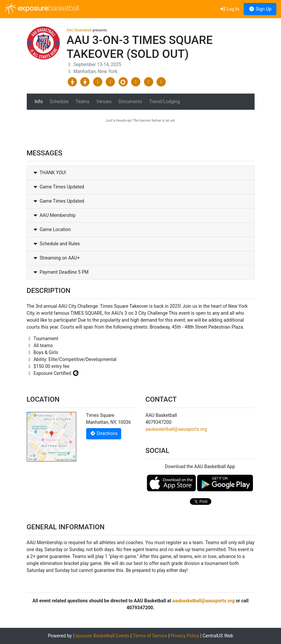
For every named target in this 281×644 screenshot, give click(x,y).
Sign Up (260, 9)
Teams (83, 101)
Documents (130, 101)
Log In (229, 9)
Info (39, 101)
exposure (42, 9)
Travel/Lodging (164, 101)
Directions (104, 433)
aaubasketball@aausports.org (176, 429)
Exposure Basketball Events (101, 636)
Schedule (59, 101)
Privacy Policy (185, 636)
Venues (104, 101)
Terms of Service (150, 636)
